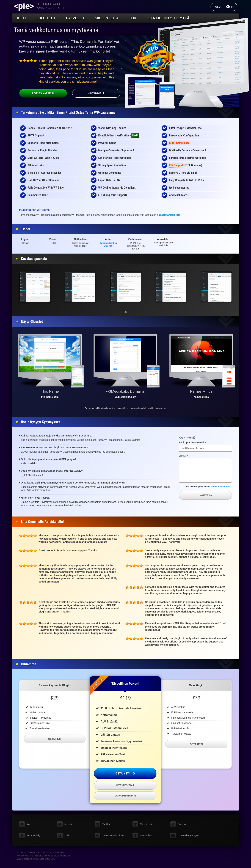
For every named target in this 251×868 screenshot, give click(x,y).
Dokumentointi (107, 243)
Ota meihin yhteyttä (169, 18)
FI (234, 7)
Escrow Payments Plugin (55, 685)
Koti (22, 18)
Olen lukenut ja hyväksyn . (206, 487)
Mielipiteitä (107, 18)
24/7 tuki (108, 246)
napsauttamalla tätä (169, 215)
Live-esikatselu (37, 93)
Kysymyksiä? (125, 785)
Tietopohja (146, 836)
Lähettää (205, 495)
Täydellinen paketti (125, 684)
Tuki (133, 18)
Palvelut (75, 18)
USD (220, 7)
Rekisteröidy (33, 836)
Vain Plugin (196, 685)
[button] (126, 312)
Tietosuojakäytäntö (220, 487)
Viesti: (188, 456)
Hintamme (94, 93)
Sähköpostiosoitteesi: (197, 443)
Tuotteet (46, 18)
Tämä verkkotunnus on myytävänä (56, 30)
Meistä (68, 824)
